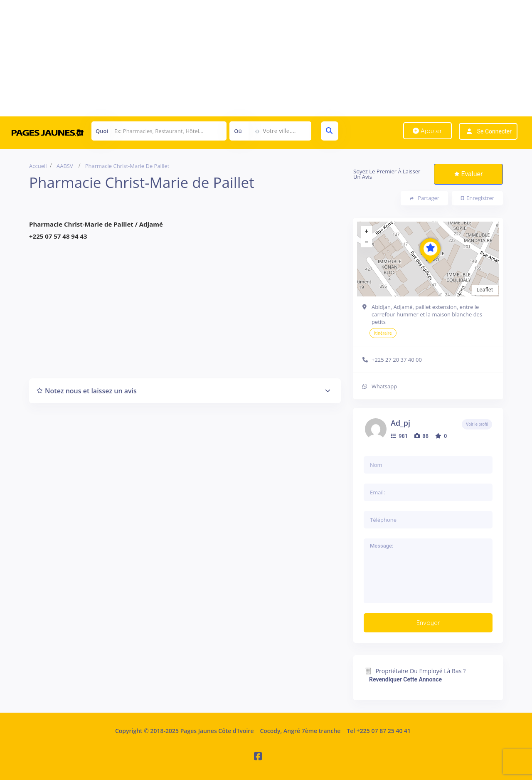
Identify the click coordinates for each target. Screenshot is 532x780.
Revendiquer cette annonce (405, 679)
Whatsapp (384, 386)
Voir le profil (477, 424)
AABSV (65, 166)
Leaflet (485, 290)
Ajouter (427, 131)
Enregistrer (478, 198)
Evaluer (469, 174)
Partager (425, 198)
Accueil (38, 166)
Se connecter (494, 131)
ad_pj (400, 423)
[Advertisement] (249, 58)
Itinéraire (383, 333)
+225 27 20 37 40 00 (397, 360)
